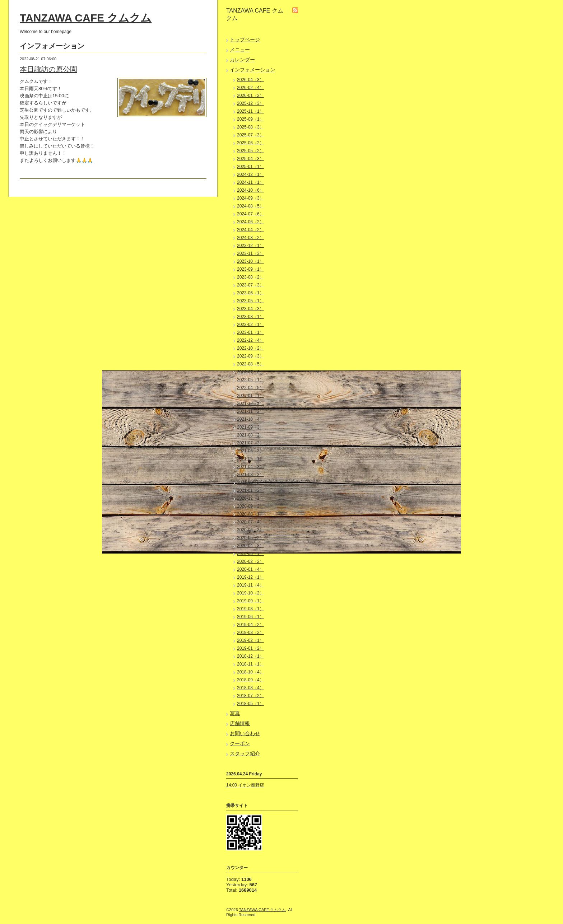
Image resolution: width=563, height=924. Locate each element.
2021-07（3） (250, 443)
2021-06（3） (250, 451)
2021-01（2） (250, 490)
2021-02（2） (250, 482)
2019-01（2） (250, 648)
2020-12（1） (250, 498)
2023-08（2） (250, 277)
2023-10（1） (250, 261)
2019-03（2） (250, 633)
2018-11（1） (250, 664)
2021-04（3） (250, 467)
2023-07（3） (250, 285)
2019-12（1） (250, 577)
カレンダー (242, 60)
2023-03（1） (250, 317)
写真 (235, 713)
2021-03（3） (250, 475)
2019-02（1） (250, 640)
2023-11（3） (250, 253)
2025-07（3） (250, 135)
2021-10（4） (250, 419)
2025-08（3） (250, 127)
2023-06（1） (250, 293)
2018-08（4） (250, 688)
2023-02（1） (250, 325)
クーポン (240, 743)
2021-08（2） (250, 435)
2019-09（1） (250, 601)
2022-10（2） (250, 348)
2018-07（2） (250, 696)
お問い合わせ (245, 733)
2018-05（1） (250, 704)
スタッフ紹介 (245, 753)
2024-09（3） (250, 198)
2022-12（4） (250, 340)
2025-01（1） (250, 167)
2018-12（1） (250, 656)
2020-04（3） (250, 546)
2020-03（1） (250, 554)
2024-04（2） (250, 230)
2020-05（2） (250, 538)
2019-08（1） (250, 609)
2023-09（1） (250, 269)
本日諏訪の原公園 (48, 69)
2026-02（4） (250, 88)
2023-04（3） (250, 309)
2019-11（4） (250, 585)
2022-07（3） (250, 372)
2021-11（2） (250, 411)
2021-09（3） (250, 427)
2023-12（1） (250, 246)
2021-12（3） (250, 403)
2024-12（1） (250, 174)
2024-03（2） (250, 238)
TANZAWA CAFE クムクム (86, 18)
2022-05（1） (250, 380)
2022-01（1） (250, 396)
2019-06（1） (250, 617)
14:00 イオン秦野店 (245, 785)
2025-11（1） (250, 111)
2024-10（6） (250, 190)
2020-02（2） (250, 561)
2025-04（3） (250, 159)
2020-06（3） (250, 530)
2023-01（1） (250, 332)
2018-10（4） (250, 672)
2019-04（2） (250, 625)
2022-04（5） (250, 388)
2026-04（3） (250, 80)
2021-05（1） (250, 459)
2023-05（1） (250, 301)
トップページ (245, 39)
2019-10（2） (250, 593)
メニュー (240, 50)
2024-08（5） (250, 206)
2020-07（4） (250, 522)
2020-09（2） (250, 506)
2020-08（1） (250, 514)
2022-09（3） (250, 356)
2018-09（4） (250, 680)
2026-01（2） (250, 95)
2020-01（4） (250, 569)
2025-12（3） (250, 103)
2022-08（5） (250, 364)
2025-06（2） (250, 143)
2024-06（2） (250, 222)
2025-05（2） (250, 151)
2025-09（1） (250, 119)
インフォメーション (252, 70)
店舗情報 (240, 723)
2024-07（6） (250, 214)
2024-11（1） (250, 182)
